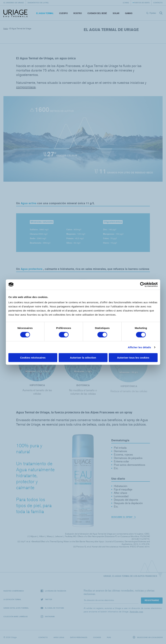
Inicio (6, 29)
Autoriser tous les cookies (133, 358)
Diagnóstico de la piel (38, 3)
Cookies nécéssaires (33, 358)
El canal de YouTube (52, 608)
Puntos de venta (142, 3)
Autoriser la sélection (83, 358)
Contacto (158, 3)
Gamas (129, 13)
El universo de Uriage (14, 3)
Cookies (97, 637)
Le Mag (126, 3)
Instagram (48, 617)
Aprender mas (136, 612)
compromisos (26, 87)
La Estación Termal (12, 599)
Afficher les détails (139, 347)
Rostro (78, 13)
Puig (109, 637)
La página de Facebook (53, 591)
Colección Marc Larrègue (16, 616)
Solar (116, 13)
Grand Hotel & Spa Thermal (16, 608)
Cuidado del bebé (97, 13)
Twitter (46, 599)
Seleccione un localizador (148, 637)
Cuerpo (63, 13)
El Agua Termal (45, 13)
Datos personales (79, 637)
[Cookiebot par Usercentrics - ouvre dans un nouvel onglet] (143, 284)
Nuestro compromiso (14, 591)
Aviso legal (59, 637)
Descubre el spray (124, 517)
